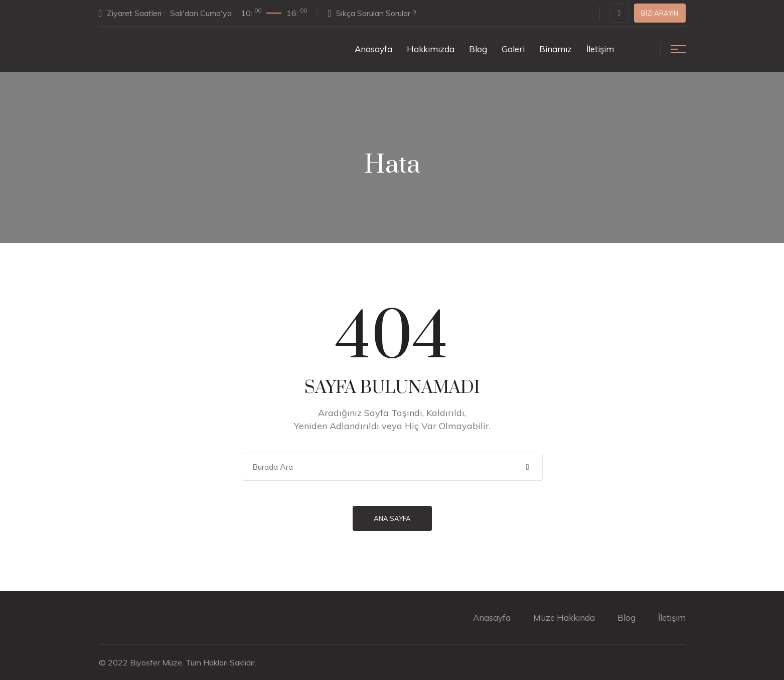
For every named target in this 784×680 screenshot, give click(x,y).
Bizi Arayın (660, 13)
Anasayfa (373, 49)
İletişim (600, 49)
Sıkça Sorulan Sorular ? (372, 13)
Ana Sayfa (392, 518)
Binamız (556, 49)
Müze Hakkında (564, 618)
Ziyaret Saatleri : (203, 13)
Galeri (513, 49)
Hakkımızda (431, 49)
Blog (478, 49)
